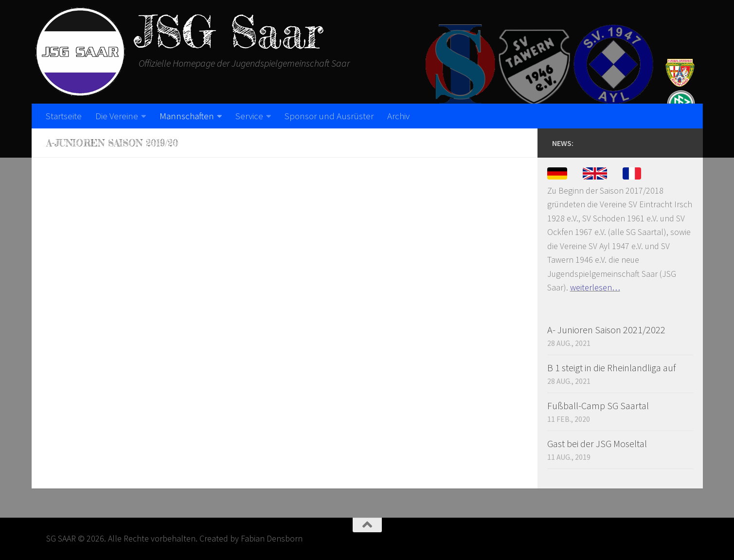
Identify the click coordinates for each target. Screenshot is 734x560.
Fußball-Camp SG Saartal (598, 406)
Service (249, 116)
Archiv (398, 116)
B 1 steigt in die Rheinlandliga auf (611, 368)
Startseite (64, 116)
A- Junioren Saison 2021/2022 (606, 330)
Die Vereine (117, 116)
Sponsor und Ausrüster (329, 116)
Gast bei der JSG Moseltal (597, 443)
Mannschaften (187, 116)
